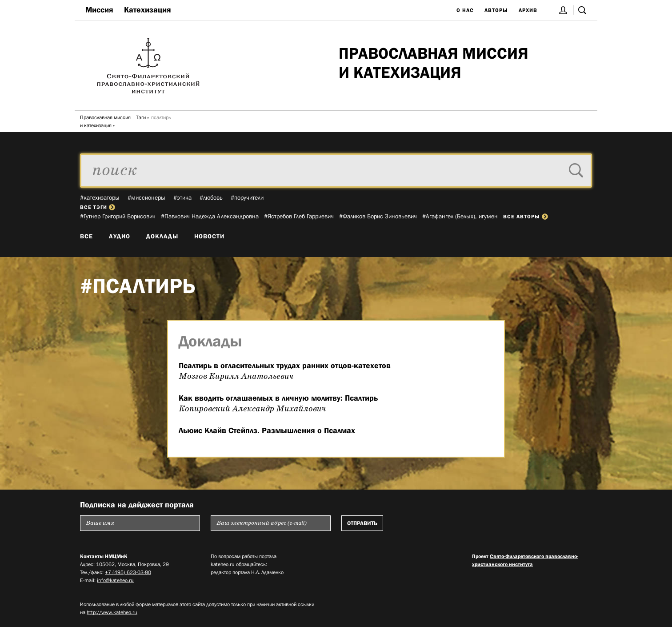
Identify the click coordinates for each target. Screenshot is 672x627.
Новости (209, 236)
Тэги (141, 117)
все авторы (526, 217)
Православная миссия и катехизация (105, 121)
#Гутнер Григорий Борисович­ (118, 216)
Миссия (99, 10)
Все (86, 236)
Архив (528, 10)
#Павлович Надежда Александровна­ (210, 216)
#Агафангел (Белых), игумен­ (460, 216)
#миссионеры (146, 197)
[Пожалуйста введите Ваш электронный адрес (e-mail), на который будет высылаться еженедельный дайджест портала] (271, 523)
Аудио (120, 236)
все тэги (98, 207)
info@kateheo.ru (115, 580)
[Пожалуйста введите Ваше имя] (140, 523)
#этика (182, 197)
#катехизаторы (100, 197)
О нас (465, 10)
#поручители (247, 197)
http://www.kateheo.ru (112, 612)
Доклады (162, 236)
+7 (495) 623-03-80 (128, 572)
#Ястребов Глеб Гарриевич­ (299, 216)
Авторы (496, 10)
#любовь (211, 197)
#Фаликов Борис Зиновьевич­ (378, 216)
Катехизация (148, 10)
